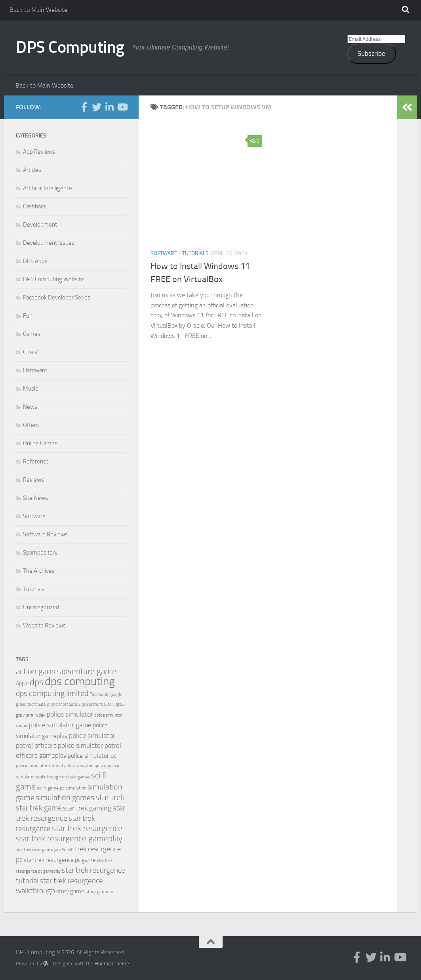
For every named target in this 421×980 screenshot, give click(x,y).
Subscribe (371, 53)
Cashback (34, 206)
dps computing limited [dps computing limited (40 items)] (52, 693)
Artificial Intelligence (48, 188)
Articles (32, 170)
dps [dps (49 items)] (37, 682)
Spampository (40, 553)
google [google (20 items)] (116, 694)
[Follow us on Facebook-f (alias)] (84, 107)
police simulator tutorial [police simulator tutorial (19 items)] (39, 766)
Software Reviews (45, 534)
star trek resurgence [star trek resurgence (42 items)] (87, 828)
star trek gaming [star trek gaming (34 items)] (87, 808)
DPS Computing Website (53, 279)
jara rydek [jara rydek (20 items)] (36, 715)
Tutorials (195, 253)
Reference (36, 461)
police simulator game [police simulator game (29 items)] (60, 725)
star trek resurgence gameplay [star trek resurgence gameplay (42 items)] (69, 839)
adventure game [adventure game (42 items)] (88, 671)
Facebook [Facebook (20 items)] (99, 694)
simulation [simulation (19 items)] (76, 788)
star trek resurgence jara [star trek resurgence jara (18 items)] (38, 850)
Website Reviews (44, 625)
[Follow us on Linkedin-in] (109, 107)
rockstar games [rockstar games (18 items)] (76, 777)
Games (32, 334)
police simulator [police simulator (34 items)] (70, 714)
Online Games (40, 443)
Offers (31, 425)
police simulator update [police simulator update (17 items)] (85, 766)
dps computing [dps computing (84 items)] (80, 682)
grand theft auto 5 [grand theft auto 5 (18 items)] (64, 704)
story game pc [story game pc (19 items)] (100, 892)
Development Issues (49, 243)
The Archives (39, 571)
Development (40, 225)
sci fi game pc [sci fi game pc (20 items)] (50, 788)
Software (164, 253)
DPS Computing (70, 47)
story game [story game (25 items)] (70, 891)
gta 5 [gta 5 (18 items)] (120, 704)
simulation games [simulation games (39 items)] (65, 797)
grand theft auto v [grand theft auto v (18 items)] (98, 704)
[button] (206, 187)
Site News (35, 498)
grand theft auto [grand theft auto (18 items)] (31, 704)
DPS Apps (35, 261)
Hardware (35, 370)
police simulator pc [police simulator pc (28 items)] (92, 756)
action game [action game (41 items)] (37, 671)
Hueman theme (112, 964)
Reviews (33, 480)
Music (30, 389)
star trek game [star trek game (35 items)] (39, 808)
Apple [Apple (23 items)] (22, 684)
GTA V (30, 352)
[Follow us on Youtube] (122, 107)
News (30, 407)
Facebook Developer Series (57, 297)
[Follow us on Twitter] (97, 107)
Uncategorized (41, 607)
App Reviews (39, 152)
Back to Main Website (38, 10)
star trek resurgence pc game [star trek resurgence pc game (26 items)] (60, 860)
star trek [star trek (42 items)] (110, 797)
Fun (28, 316)
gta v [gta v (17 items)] (20, 715)
